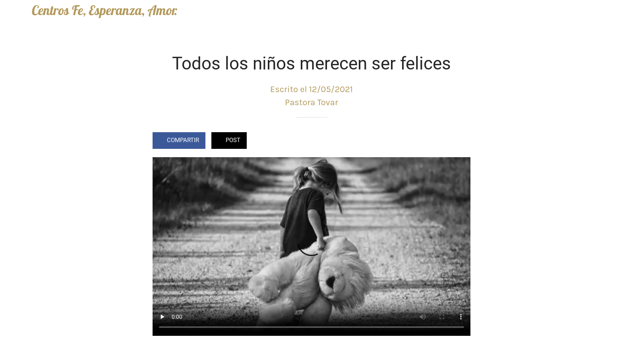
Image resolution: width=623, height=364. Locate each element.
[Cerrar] (16, 13)
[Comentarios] (461, 141)
